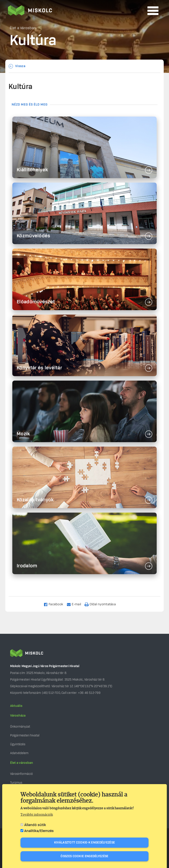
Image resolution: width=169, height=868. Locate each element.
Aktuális (16, 706)
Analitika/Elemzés (39, 831)
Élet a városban (22, 763)
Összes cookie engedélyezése (84, 856)
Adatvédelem (19, 753)
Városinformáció (21, 774)
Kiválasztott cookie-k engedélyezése (85, 843)
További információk (37, 815)
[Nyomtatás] (102, 604)
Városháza (18, 716)
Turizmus (16, 783)
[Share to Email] (76, 604)
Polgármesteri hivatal (25, 735)
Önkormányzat (20, 727)
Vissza (20, 66)
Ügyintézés (18, 744)
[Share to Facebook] (55, 604)
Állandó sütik (35, 825)
